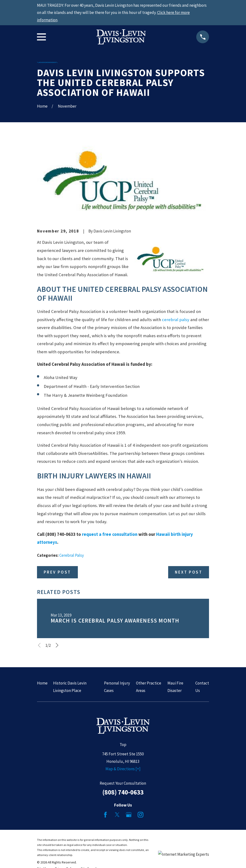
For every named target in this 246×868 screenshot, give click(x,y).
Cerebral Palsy (72, 555)
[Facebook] (105, 815)
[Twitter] (117, 815)
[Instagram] (141, 815)
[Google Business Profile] (129, 815)
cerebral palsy (176, 320)
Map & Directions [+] (123, 769)
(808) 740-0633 (123, 792)
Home (42, 683)
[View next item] (57, 645)
